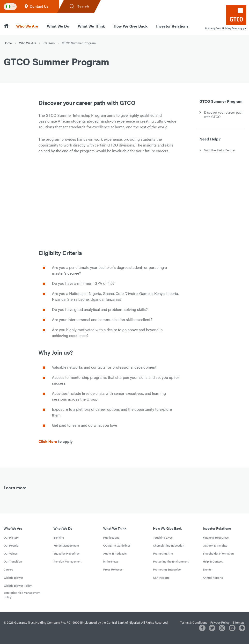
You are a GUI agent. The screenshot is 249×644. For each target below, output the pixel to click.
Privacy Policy (220, 622)
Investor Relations (172, 26)
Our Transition (13, 561)
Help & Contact (213, 561)
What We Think (91, 26)
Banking (59, 537)
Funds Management (66, 545)
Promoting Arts (163, 553)
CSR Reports (161, 578)
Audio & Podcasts (115, 553)
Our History (11, 537)
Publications (111, 537)
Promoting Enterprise (167, 569)
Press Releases (113, 569)
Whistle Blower (13, 578)
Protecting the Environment (171, 561)
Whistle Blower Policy (18, 585)
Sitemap (238, 622)
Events (207, 569)
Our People (11, 545)
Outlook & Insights (215, 545)
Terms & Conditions (194, 622)
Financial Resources (216, 537)
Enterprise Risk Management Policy (22, 595)
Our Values (11, 553)
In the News (111, 561)
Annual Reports (213, 578)
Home (8, 43)
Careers (49, 43)
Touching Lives (163, 537)
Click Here (48, 441)
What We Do (58, 26)
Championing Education (169, 545)
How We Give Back (131, 26)
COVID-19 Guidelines (117, 545)
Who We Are (27, 26)
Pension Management (67, 561)
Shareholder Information (218, 553)
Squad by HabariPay (66, 553)
